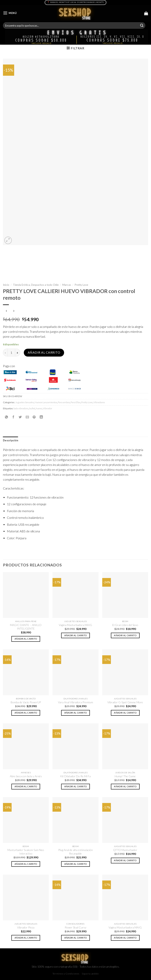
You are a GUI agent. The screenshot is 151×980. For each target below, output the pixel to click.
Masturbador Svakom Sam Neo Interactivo (26, 852)
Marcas (67, 285)
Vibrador (47, 408)
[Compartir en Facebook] (13, 417)
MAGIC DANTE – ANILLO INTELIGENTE (26, 627)
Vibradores (99, 402)
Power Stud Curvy (75, 927)
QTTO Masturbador (125, 850)
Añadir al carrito (44, 352)
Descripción (11, 440)
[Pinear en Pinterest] (34, 417)
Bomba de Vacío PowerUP (26, 702)
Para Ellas (75, 402)
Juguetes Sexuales (24, 402)
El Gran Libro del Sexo (125, 625)
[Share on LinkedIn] (41, 417)
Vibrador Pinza (26, 927)
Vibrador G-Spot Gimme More (125, 702)
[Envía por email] (27, 417)
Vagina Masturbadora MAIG (75, 625)
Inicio (6, 285)
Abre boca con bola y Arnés (26, 776)
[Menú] (10, 13)
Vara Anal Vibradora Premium (75, 702)
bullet (32, 408)
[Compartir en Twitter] (20, 417)
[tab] (11, 441)
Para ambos (64, 402)
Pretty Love (81, 285)
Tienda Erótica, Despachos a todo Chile (36, 285)
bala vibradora (21, 408)
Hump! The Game (125, 776)
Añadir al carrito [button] (26, 639)
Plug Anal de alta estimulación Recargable (75, 852)
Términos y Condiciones (66, 974)
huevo (39, 408)
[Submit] (142, 25)
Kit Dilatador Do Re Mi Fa (75, 776)
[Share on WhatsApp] (6, 417)
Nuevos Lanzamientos (46, 402)
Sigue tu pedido (90, 974)
